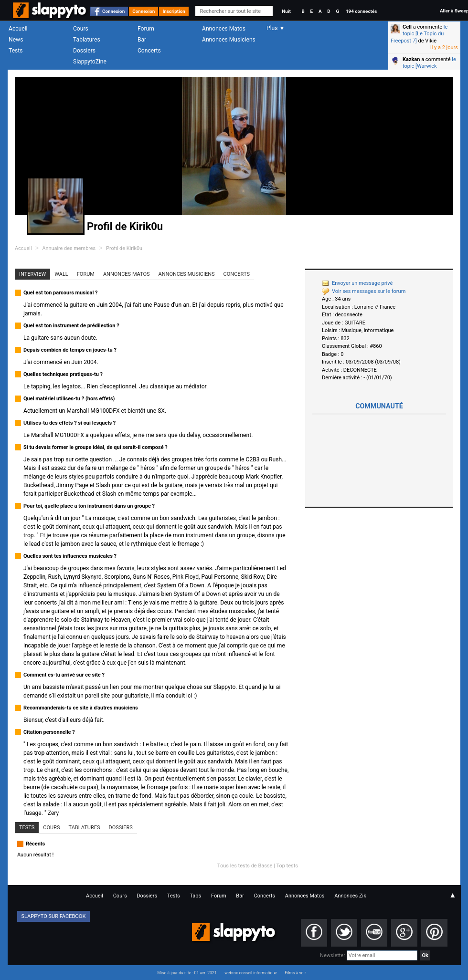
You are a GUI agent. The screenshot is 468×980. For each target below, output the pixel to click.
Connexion (113, 11)
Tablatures (87, 40)
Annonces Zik (350, 896)
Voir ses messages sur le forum (364, 291)
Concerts (149, 51)
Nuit (286, 11)
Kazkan (411, 59)
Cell (407, 27)
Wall (61, 274)
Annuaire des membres (69, 248)
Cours (81, 29)
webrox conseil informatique (251, 973)
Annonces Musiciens (229, 40)
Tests (16, 51)
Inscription (174, 11)
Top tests (287, 866)
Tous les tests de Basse (245, 866)
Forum (146, 29)
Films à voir (295, 973)
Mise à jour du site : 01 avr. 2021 (187, 973)
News (16, 40)
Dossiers (84, 51)
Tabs (195, 896)
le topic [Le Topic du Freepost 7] (419, 34)
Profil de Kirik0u (124, 248)
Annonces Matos (224, 29)
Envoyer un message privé (357, 283)
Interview (32, 274)
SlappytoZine (90, 62)
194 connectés (361, 11)
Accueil (18, 29)
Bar (142, 40)
